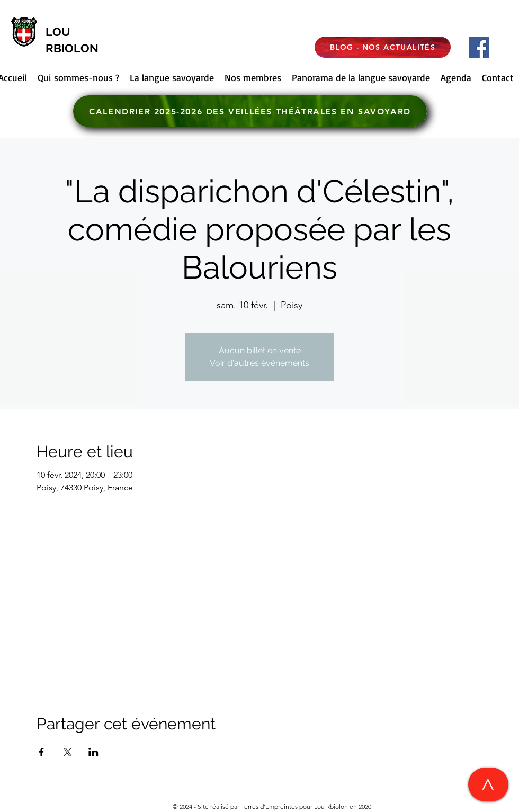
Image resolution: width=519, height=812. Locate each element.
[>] (488, 784)
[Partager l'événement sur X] (68, 752)
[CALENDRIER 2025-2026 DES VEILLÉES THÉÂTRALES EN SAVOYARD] (250, 111)
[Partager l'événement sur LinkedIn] (93, 752)
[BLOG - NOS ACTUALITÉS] (383, 47)
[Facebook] (479, 47)
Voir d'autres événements (259, 363)
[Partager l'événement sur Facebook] (42, 752)
